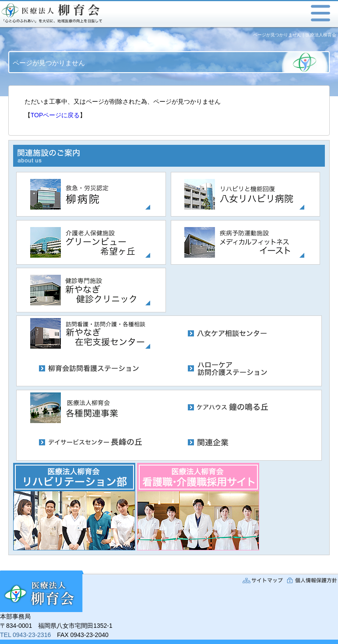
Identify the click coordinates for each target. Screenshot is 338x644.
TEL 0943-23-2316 (25, 635)
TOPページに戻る (55, 115)
